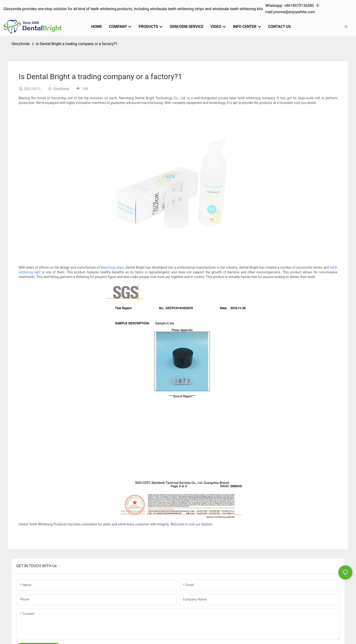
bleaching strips (112, 267)
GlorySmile (21, 44)
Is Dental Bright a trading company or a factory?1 (77, 44)
